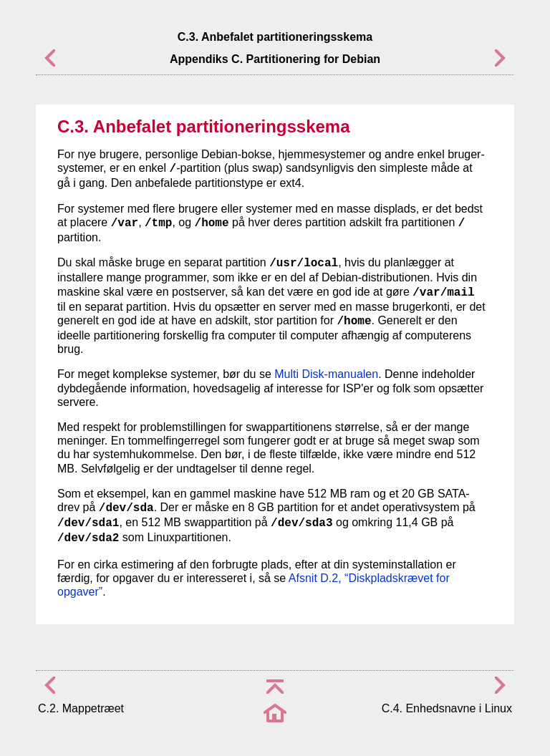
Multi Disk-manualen (326, 374)
